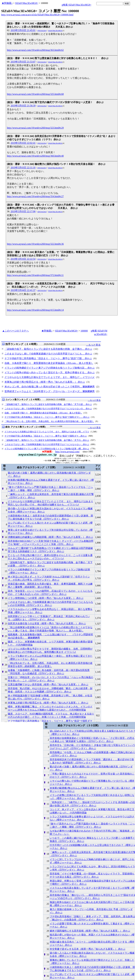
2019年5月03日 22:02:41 (23, 143)
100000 (84, 331)
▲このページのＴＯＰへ (16, 331)
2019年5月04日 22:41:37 (23, 290)
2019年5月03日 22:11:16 (23, 168)
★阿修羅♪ (7, 3)
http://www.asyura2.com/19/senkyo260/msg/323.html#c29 (35, 128)
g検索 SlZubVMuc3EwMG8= (76, 5)
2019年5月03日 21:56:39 (23, 106)
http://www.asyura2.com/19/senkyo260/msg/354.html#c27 (35, 196)
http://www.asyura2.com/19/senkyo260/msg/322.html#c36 (35, 244)
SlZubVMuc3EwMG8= (27, 3)
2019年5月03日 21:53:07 (23, 62)
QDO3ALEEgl (42, 31)
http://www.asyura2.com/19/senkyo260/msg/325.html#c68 (35, 94)
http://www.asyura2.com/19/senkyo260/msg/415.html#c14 (35, 310)
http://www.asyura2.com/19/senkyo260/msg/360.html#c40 (35, 156)
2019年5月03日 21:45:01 (23, 30)
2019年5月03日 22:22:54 (23, 259)
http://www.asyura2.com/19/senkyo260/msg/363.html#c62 (35, 50)
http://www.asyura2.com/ (67, 452)
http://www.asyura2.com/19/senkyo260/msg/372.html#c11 (35, 275)
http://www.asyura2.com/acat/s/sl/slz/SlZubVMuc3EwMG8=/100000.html (37, 15)
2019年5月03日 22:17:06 (23, 211)
